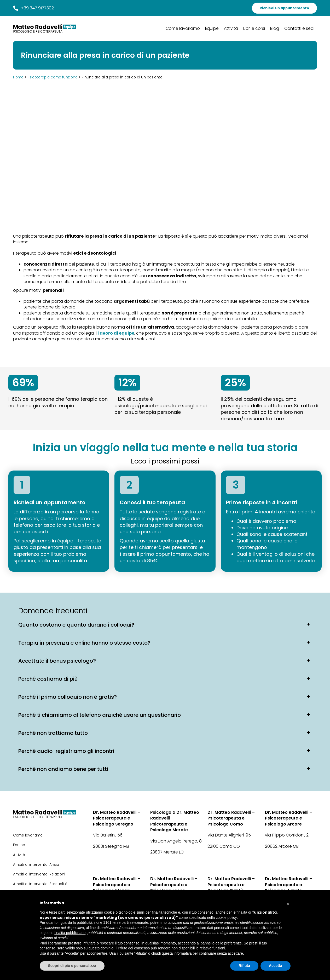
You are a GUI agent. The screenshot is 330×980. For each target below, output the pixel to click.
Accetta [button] (276, 966)
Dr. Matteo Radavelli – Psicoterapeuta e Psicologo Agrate (289, 885)
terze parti (120, 922)
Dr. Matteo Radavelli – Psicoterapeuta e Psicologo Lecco (174, 885)
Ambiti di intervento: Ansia (36, 865)
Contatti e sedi (299, 28)
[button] (288, 903)
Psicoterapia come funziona (53, 77)
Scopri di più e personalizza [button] (72, 966)
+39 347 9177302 (33, 8)
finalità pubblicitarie (70, 933)
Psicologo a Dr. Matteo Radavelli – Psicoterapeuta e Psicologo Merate (175, 821)
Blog (275, 28)
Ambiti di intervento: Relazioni (39, 874)
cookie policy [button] (226, 918)
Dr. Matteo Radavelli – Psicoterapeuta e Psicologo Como (231, 818)
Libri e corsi (254, 28)
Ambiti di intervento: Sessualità (40, 884)
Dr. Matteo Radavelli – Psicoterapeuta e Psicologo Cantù (231, 885)
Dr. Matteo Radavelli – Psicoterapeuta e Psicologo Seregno (117, 818)
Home (18, 77)
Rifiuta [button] (244, 966)
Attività (231, 28)
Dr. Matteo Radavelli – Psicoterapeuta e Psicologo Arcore (289, 818)
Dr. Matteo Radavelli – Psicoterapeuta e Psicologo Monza (117, 885)
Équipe (212, 28)
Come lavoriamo (183, 28)
